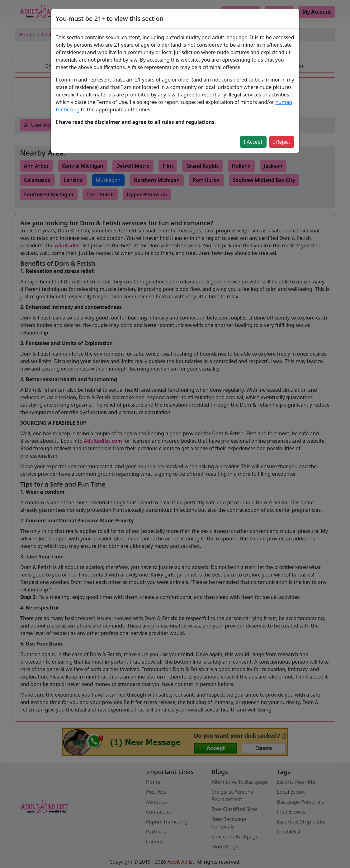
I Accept (253, 142)
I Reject (282, 142)
